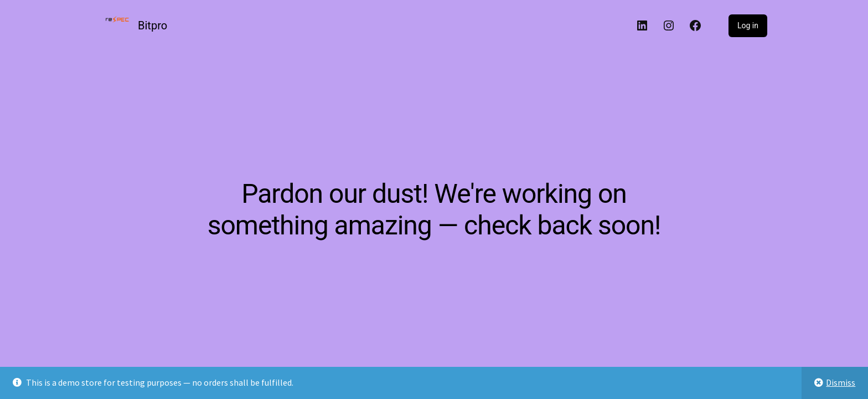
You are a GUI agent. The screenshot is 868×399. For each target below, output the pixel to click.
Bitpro (153, 25)
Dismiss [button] (841, 382)
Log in (748, 25)
